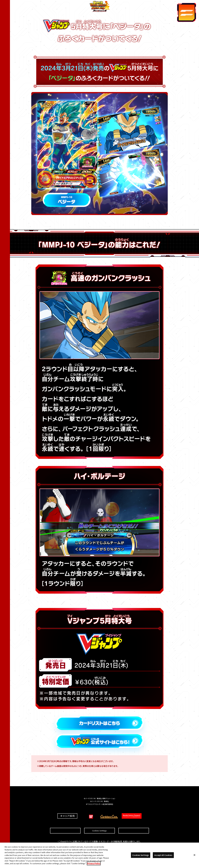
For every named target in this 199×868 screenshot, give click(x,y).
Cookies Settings (99, 824)
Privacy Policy (94, 865)
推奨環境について (65, 824)
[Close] (194, 856)
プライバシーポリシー (134, 824)
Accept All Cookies (163, 857)
